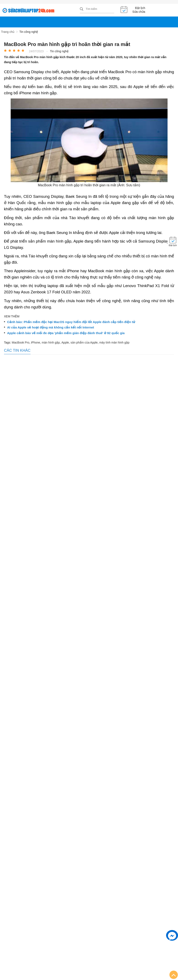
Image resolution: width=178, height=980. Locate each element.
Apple (65, 342)
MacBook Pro (20, 342)
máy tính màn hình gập (114, 342)
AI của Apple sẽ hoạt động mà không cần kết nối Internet (51, 327)
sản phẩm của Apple (84, 342)
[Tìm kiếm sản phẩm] (97, 9)
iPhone (36, 342)
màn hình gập (51, 342)
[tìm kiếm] (82, 9)
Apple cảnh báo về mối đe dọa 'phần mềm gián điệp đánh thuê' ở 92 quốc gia (66, 333)
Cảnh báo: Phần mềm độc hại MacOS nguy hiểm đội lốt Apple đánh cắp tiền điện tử (71, 322)
